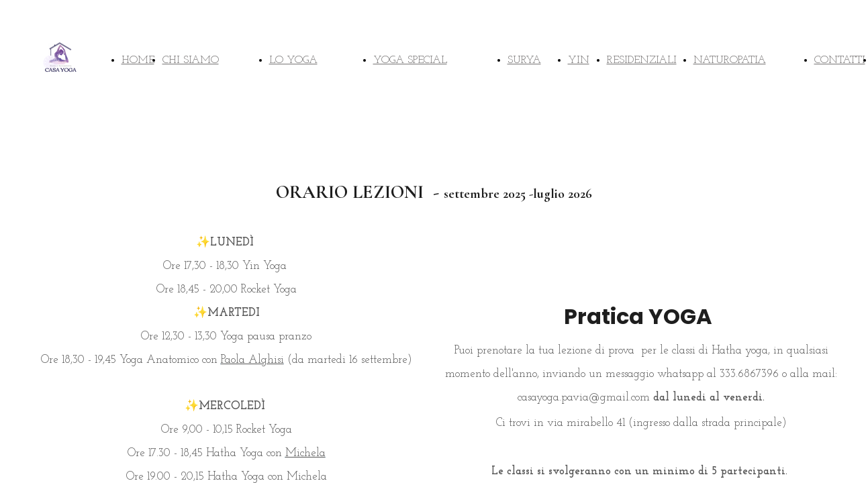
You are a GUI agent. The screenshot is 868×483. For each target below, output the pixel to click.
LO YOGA (293, 60)
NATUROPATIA (730, 60)
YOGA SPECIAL (410, 60)
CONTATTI (840, 60)
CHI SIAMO (191, 60)
